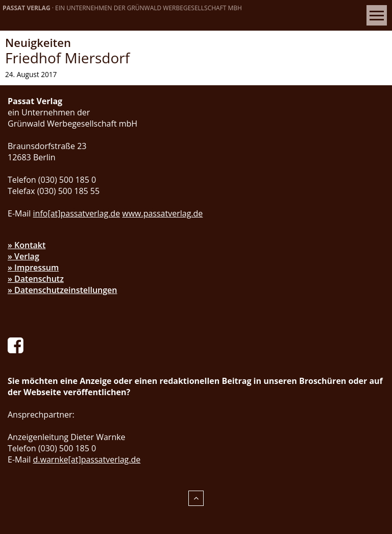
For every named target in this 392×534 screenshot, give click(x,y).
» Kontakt (27, 245)
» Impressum (33, 268)
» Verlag (23, 256)
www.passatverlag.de (162, 213)
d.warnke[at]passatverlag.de (87, 459)
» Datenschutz (36, 279)
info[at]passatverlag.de (77, 213)
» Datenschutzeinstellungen (63, 290)
